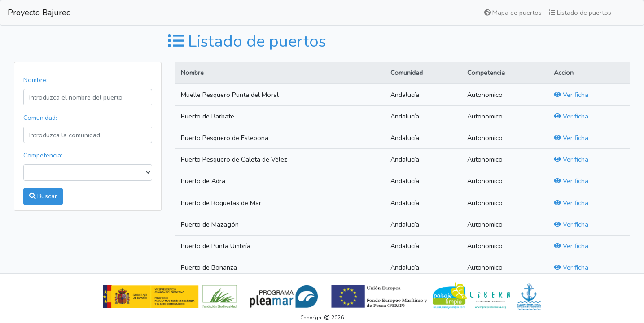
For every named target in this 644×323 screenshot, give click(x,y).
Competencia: (43, 155)
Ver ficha (571, 95)
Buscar (43, 196)
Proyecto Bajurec (39, 13)
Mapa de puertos (513, 13)
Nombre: (35, 80)
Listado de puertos (580, 13)
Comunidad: (40, 118)
